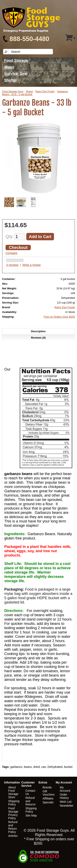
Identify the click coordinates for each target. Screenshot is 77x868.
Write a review (31, 265)
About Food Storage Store (13, 792)
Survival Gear (16, 74)
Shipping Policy (14, 803)
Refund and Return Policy (13, 827)
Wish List (66, 802)
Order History (64, 796)
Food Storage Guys (13, 92)
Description (38, 331)
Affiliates (48, 798)
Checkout (18, 247)
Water (9, 67)
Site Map (31, 815)
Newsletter (67, 806)
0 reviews (12, 265)
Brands (47, 787)
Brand (29, 92)
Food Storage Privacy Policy (13, 813)
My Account (65, 789)
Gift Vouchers (49, 793)
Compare (11, 253)
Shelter (10, 80)
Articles (13, 836)
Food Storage (16, 61)
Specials (48, 802)
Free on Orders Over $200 (59, 317)
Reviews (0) (38, 338)
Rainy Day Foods (45, 92)
